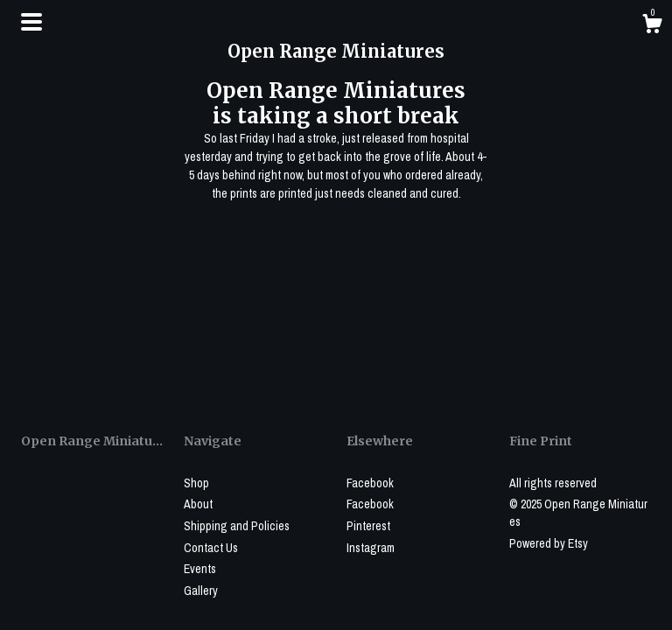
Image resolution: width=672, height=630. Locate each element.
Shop (196, 483)
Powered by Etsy (549, 543)
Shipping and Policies (237, 526)
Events (200, 569)
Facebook (370, 483)
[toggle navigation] (31, 22)
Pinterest (368, 526)
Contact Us (211, 548)
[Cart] (652, 26)
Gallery (201, 591)
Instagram (371, 548)
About (198, 504)
